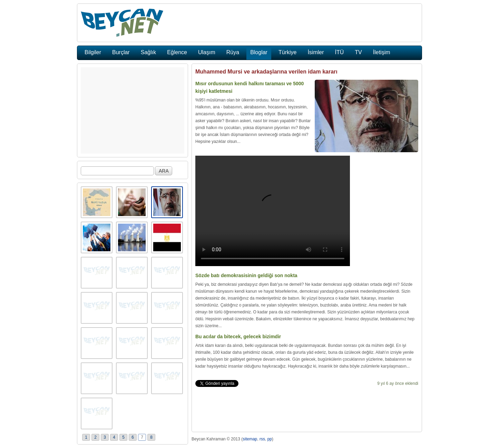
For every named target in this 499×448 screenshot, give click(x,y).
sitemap (250, 439)
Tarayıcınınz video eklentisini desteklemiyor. (273, 211)
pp (270, 439)
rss (262, 439)
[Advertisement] (133, 110)
